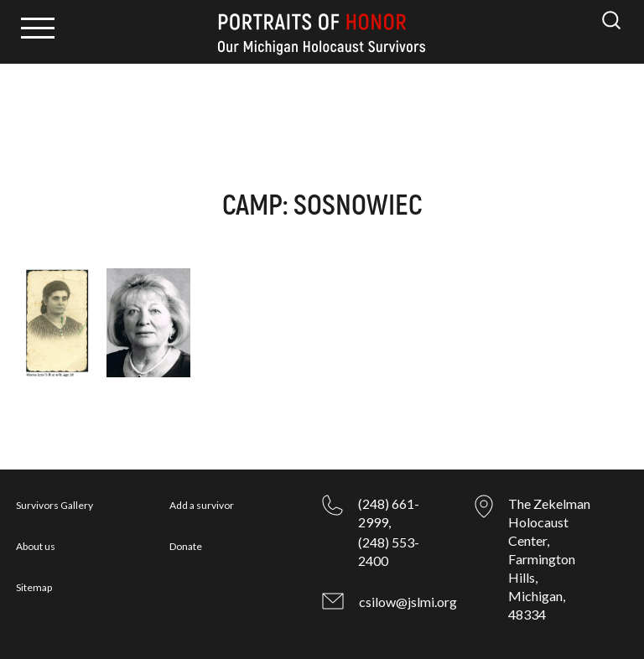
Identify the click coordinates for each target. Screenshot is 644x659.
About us (36, 546)
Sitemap (34, 587)
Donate (186, 546)
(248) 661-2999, (389, 513)
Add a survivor (202, 505)
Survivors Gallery (55, 505)
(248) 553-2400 (389, 551)
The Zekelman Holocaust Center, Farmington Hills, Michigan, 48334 (549, 559)
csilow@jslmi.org (408, 602)
